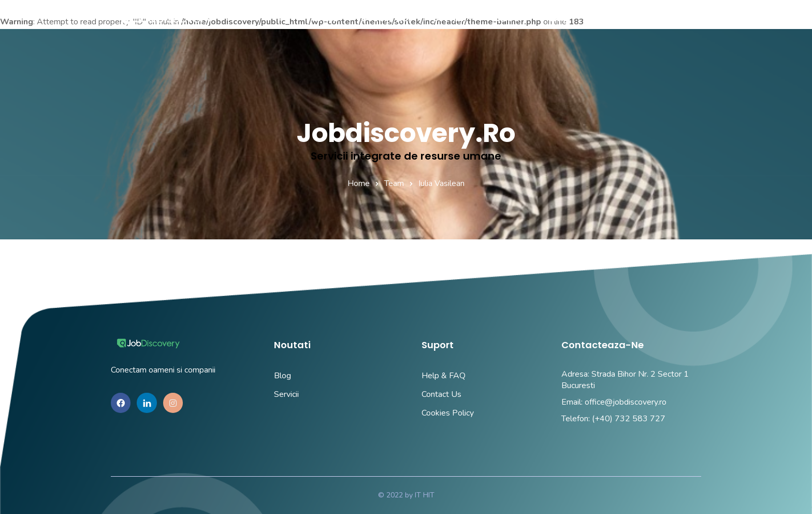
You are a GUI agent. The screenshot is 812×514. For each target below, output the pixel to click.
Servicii (286, 394)
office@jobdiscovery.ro (626, 402)
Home (359, 183)
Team (394, 183)
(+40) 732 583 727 (629, 419)
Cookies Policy (448, 413)
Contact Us (441, 394)
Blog (282, 376)
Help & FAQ (444, 376)
